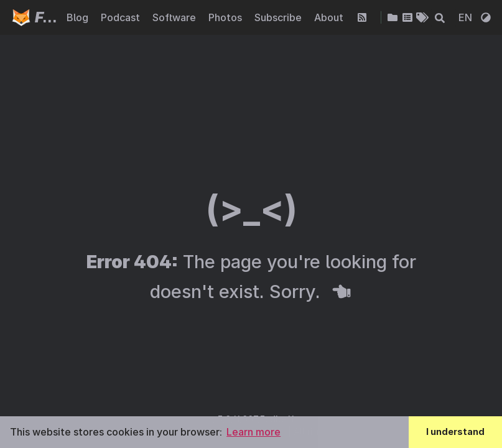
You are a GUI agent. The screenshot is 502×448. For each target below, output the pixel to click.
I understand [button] (455, 432)
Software (175, 17)
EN (467, 17)
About (330, 17)
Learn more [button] (253, 432)
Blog (79, 17)
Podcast (122, 17)
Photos (226, 17)
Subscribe (279, 17)
